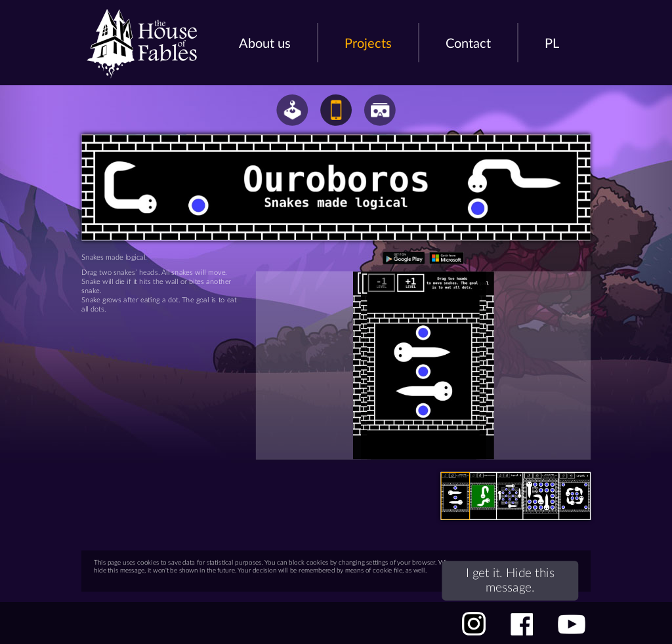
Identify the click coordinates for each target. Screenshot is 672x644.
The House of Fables (142, 44)
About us (265, 44)
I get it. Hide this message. (531, 571)
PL (552, 44)
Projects (368, 44)
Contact (468, 44)
